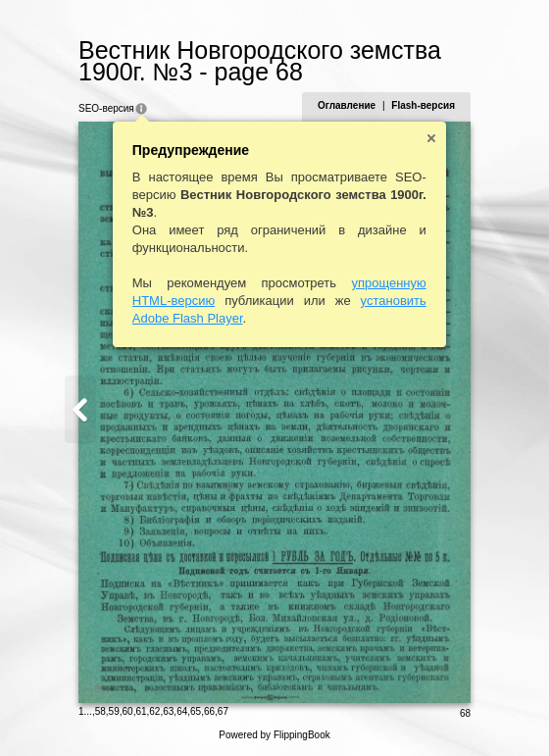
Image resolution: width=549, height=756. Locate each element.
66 (209, 711)
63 (168, 711)
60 (128, 711)
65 (196, 711)
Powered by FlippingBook (274, 735)
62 (154, 711)
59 (114, 711)
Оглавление (347, 105)
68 (465, 713)
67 (223, 711)
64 (182, 711)
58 (100, 711)
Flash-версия (423, 105)
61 (141, 711)
